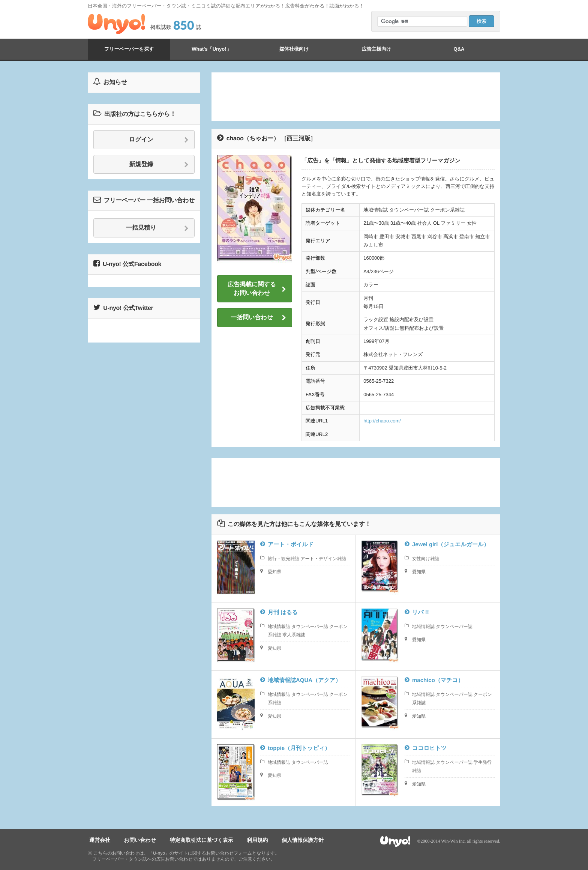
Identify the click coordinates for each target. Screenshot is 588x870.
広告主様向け (376, 49)
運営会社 (98, 840)
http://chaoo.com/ (382, 421)
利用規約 (247, 840)
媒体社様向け (294, 49)
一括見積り (157, 228)
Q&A (459, 49)
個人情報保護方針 (289, 840)
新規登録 (159, 165)
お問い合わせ (136, 840)
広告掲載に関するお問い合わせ (257, 289)
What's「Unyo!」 (211, 49)
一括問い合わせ (258, 318)
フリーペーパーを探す (129, 49)
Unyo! (116, 24)
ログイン (159, 140)
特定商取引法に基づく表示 (194, 840)
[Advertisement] (356, 97)
